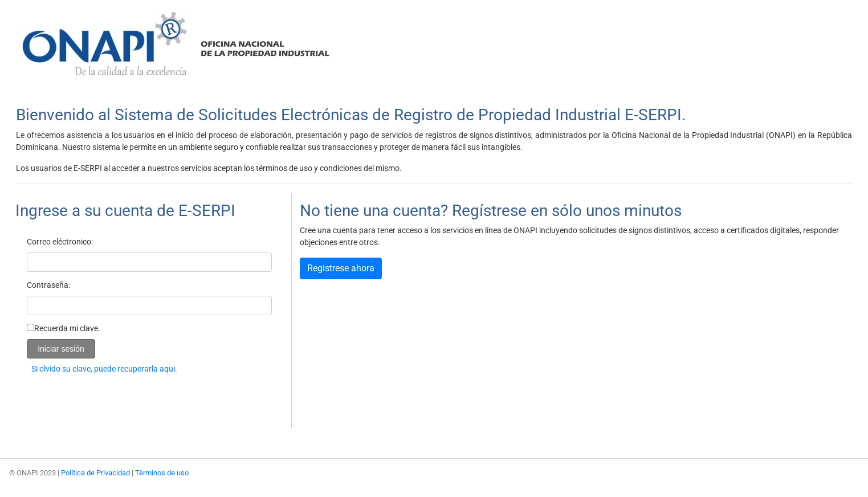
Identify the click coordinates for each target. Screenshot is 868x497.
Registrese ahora (341, 268)
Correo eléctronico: (60, 242)
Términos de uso (162, 473)
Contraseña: (48, 285)
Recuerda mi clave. (67, 328)
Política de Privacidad (95, 473)
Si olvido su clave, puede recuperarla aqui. (104, 369)
